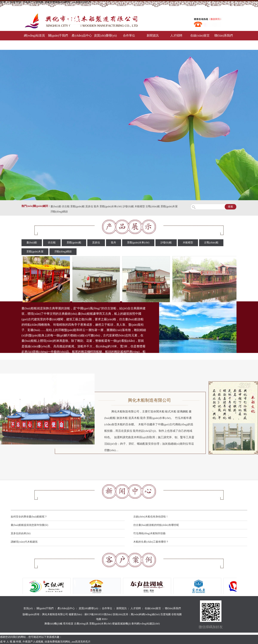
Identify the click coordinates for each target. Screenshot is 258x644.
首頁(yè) (28, 608)
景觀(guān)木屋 (169, 206)
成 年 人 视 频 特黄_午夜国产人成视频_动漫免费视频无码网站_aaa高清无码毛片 (45, 2)
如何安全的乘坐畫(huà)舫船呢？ (29, 517)
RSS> (105, 619)
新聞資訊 (153, 36)
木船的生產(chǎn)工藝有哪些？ (151, 542)
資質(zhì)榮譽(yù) (105, 36)
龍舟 (96, 206)
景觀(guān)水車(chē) (111, 206)
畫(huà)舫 (56, 206)
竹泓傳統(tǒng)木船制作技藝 (149, 533)
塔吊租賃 (68, 624)
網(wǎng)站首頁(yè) (34, 40)
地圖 (99, 619)
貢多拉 (89, 206)
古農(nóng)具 (81, 624)
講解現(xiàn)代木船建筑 (24, 542)
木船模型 (140, 206)
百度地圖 (166, 614)
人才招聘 (176, 36)
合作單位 (129, 36)
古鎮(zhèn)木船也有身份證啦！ (151, 517)
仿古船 (66, 206)
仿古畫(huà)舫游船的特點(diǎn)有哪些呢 (156, 525)
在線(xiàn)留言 (200, 36)
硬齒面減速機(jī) (122, 624)
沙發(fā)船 (128, 206)
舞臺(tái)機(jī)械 (53, 624)
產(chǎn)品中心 (82, 36)
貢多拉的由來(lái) (21, 533)
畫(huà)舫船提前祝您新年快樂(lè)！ (29, 525)
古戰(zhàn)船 (153, 206)
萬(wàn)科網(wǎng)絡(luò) (146, 614)
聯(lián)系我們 (224, 36)
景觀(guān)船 (78, 206)
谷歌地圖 (177, 614)
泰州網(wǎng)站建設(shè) (146, 624)
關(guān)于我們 (58, 36)
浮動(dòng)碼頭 (59, 212)
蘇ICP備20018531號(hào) (98, 614)
